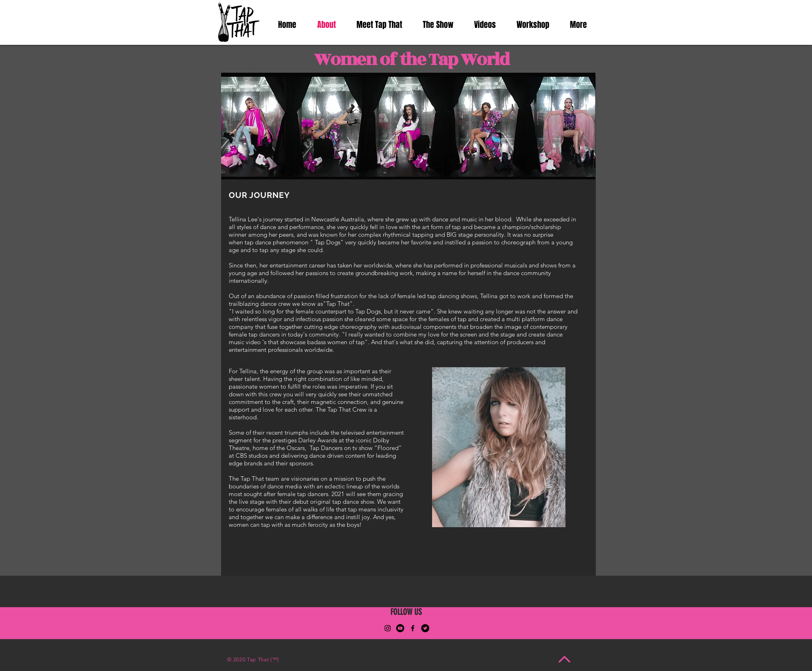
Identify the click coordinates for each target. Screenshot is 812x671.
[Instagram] (388, 628)
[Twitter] (425, 628)
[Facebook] (413, 628)
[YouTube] (400, 628)
